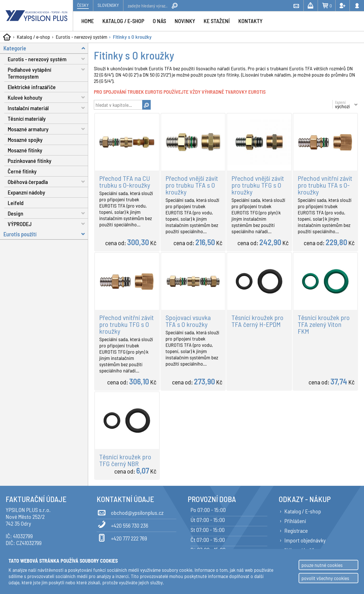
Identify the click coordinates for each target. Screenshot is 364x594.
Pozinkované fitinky (30, 161)
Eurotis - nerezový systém (81, 37)
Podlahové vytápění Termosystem (48, 72)
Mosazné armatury (48, 129)
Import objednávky (305, 540)
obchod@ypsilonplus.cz (130, 512)
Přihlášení (295, 521)
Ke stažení (217, 21)
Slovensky (108, 5)
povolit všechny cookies (325, 578)
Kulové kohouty (48, 97)
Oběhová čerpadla (48, 182)
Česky (83, 5)
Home (88, 21)
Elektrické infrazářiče (32, 87)
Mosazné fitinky (25, 150)
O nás (159, 21)
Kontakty (250, 21)
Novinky (185, 21)
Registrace (296, 530)
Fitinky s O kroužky (132, 37)
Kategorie (46, 48)
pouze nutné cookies (322, 565)
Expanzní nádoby (26, 192)
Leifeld (16, 203)
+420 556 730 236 (122, 525)
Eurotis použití (46, 234)
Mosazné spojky (25, 140)
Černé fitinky (22, 171)
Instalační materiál (48, 108)
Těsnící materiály (27, 118)
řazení (342, 104)
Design (48, 213)
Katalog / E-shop (303, 511)
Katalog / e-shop (33, 37)
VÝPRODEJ (48, 224)
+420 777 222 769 (122, 537)
